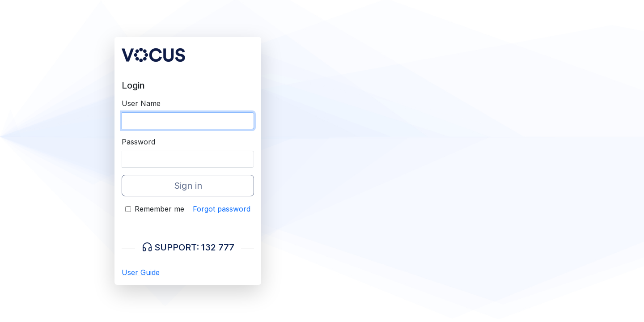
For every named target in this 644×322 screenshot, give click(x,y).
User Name (141, 103)
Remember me (159, 209)
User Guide (141, 272)
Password (138, 142)
